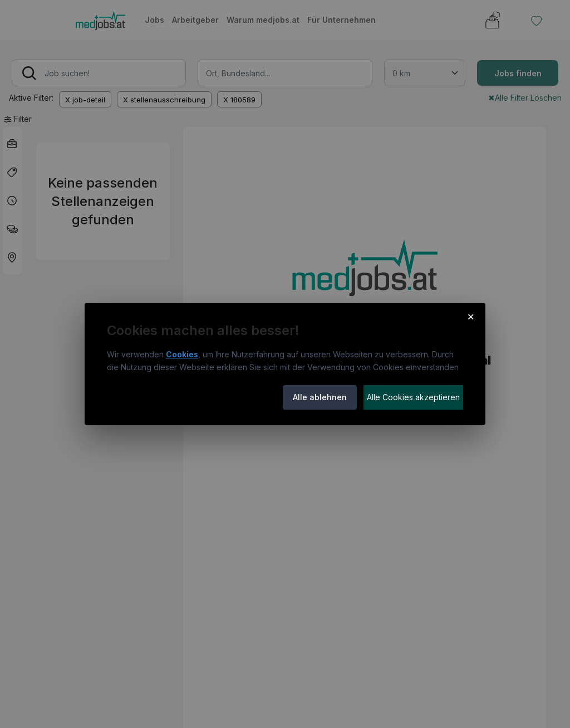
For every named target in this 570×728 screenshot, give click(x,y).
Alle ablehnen (320, 397)
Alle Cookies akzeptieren (413, 397)
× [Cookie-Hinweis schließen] (471, 316)
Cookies (182, 354)
